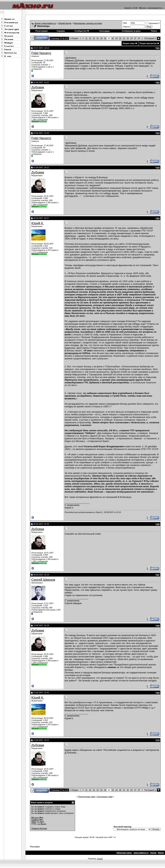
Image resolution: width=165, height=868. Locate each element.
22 (128, 38)
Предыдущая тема (86, 797)
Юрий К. (38, 223)
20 (120, 38)
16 (105, 38)
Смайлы (35, 820)
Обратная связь (124, 853)
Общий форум (65, 23)
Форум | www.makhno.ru (45, 23)
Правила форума (39, 828)
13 (94, 38)
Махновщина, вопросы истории (88, 23)
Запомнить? (153, 23)
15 (101, 38)
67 (139, 38)
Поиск (154, 31)
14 (98, 38)
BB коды (35, 818)
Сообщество (82, 31)
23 (132, 38)
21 (124, 38)
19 (116, 38)
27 (135, 38)
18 (113, 38)
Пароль (126, 27)
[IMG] (34, 822)
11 (86, 38)
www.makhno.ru (141, 853)
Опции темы (129, 43)
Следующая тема (104, 797)
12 (90, 38)
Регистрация (42, 31)
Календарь (105, 31)
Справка (61, 31)
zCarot (100, 859)
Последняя (150, 38)
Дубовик (38, 87)
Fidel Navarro (41, 53)
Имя (125, 23)
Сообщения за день (131, 31)
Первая (74, 38)
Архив (153, 853)
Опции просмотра (148, 43)
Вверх (161, 853)
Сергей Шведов (43, 580)
